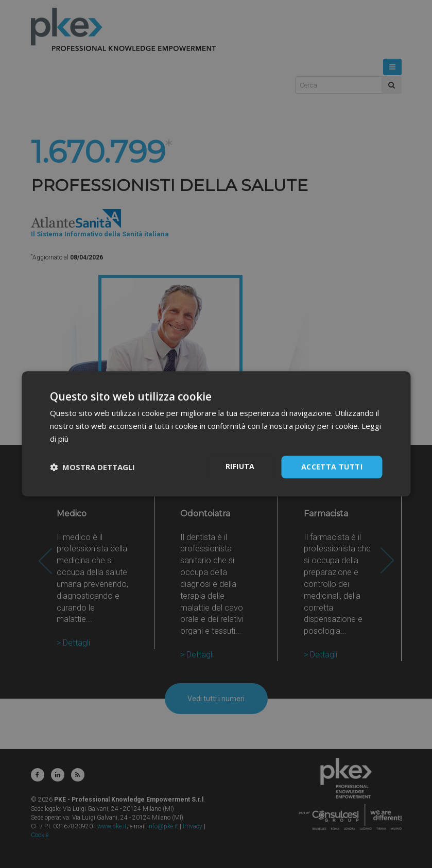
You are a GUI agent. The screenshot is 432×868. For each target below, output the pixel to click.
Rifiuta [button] (240, 466)
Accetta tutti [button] (332, 467)
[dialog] (216, 434)
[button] (92, 467)
